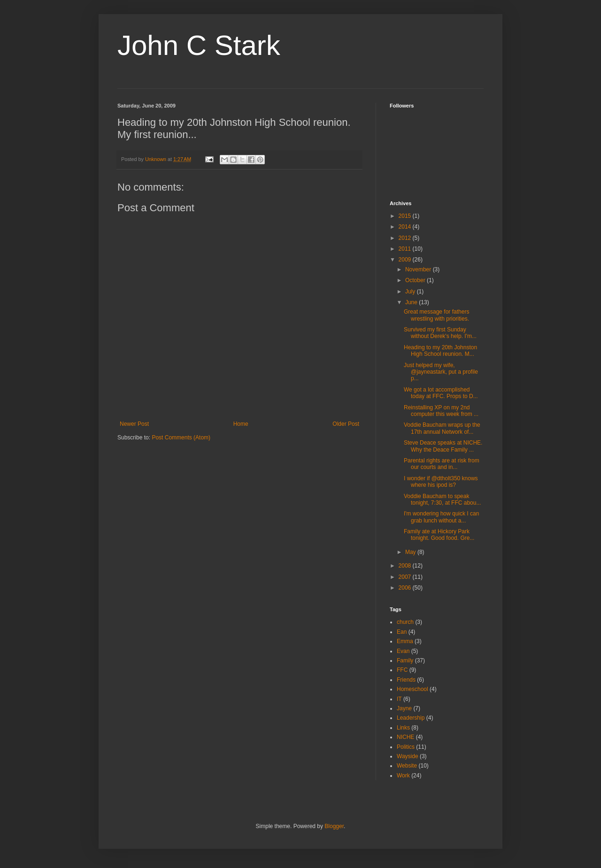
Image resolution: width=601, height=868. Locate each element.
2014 (406, 227)
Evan (403, 651)
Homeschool (412, 689)
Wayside (408, 756)
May (411, 552)
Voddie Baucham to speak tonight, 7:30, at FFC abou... (442, 499)
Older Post (346, 424)
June (412, 302)
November (419, 269)
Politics (406, 747)
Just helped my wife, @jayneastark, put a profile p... (441, 372)
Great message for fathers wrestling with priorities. (436, 315)
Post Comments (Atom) (181, 438)
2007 (406, 577)
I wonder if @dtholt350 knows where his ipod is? (441, 482)
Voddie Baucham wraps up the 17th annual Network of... (442, 428)
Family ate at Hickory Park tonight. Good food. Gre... (439, 535)
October (416, 280)
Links (403, 728)
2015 (406, 216)
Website (407, 766)
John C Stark (199, 45)
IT (399, 699)
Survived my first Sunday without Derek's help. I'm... (440, 333)
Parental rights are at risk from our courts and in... (442, 464)
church (405, 622)
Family (405, 661)
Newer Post (134, 424)
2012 (406, 238)
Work (403, 776)
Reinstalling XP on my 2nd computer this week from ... (441, 411)
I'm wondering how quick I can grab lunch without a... (441, 517)
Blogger (334, 826)
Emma (405, 641)
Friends (406, 680)
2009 (406, 260)
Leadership (411, 718)
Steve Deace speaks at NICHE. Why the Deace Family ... (443, 446)
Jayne (404, 708)
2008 (406, 566)
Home (241, 424)
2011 (406, 249)
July (411, 292)
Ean (402, 632)
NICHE (405, 737)
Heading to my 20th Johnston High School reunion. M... (440, 351)
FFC (402, 670)
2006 (406, 588)
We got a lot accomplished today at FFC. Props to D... (441, 393)
